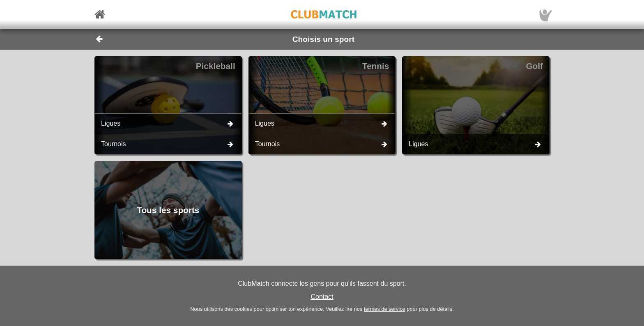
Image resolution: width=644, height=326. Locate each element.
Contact (322, 297)
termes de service (385, 309)
